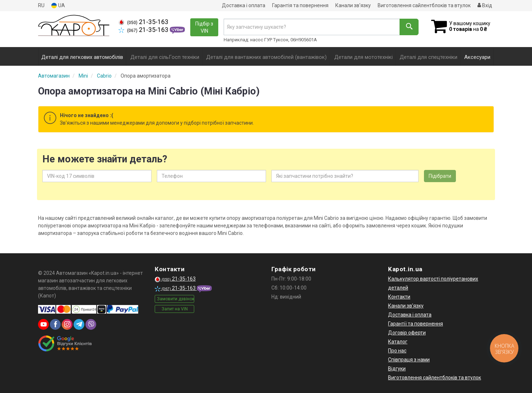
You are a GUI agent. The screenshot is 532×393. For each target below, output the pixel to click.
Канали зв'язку (353, 5)
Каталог (398, 342)
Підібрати (440, 176)
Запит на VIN (175, 309)
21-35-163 (143, 22)
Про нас (397, 351)
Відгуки (397, 369)
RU (41, 5)
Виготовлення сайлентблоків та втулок (424, 5)
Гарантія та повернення (300, 5)
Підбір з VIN (204, 27)
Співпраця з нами (409, 360)
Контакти (399, 297)
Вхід (485, 5)
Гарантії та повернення (416, 324)
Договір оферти (407, 333)
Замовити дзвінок (176, 299)
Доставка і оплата (244, 5)
